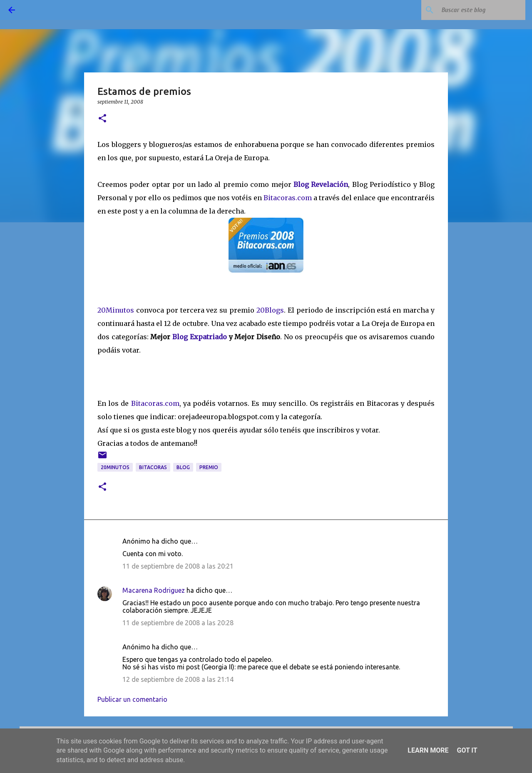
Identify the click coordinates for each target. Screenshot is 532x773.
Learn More (428, 750)
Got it (467, 750)
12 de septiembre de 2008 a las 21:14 (178, 679)
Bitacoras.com (288, 198)
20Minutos (117, 310)
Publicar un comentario (132, 699)
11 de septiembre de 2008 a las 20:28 (178, 623)
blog (183, 467)
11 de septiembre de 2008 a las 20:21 (178, 566)
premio (209, 467)
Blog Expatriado (200, 337)
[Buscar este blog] (482, 10)
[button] (102, 119)
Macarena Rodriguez (154, 590)
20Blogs (270, 310)
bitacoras (153, 467)
